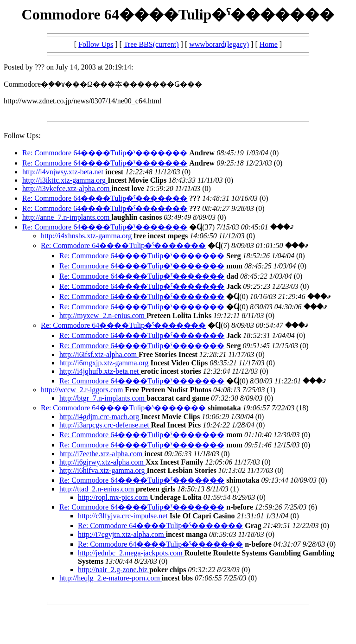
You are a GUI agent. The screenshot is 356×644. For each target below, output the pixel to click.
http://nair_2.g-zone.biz (114, 570)
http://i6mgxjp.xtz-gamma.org (105, 363)
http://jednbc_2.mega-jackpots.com (131, 553)
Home (269, 44)
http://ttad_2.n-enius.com (98, 489)
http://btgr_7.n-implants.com (103, 398)
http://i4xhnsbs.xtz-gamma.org (87, 236)
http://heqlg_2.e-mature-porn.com (111, 578)
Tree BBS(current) (151, 44)
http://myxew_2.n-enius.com (103, 316)
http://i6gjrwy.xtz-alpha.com (102, 462)
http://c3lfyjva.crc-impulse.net (124, 516)
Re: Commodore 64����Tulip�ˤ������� (105, 153)
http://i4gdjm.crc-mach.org (100, 417)
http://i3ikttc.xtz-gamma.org (65, 180)
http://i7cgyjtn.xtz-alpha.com (122, 534)
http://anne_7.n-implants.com (67, 217)
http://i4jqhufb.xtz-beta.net (100, 371)
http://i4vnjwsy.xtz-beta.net (64, 172)
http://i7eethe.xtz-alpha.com (102, 454)
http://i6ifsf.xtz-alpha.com (99, 354)
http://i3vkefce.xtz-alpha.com (67, 188)
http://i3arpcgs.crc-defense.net (105, 425)
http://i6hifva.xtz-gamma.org (103, 470)
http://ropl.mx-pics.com (114, 497)
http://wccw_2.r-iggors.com (83, 390)
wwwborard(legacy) (219, 44)
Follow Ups (96, 44)
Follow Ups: (22, 136)
